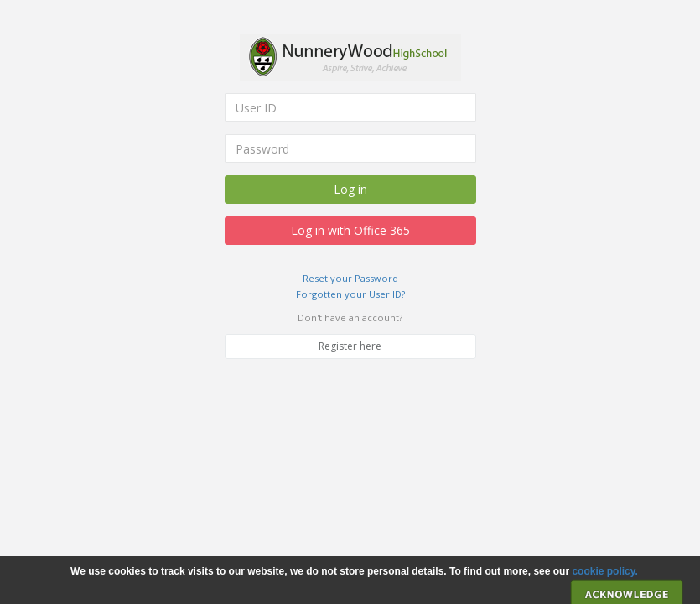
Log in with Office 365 (350, 230)
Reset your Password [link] (350, 278)
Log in (350, 189)
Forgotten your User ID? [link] (350, 294)
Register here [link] (350, 346)
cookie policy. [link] (604, 571)
